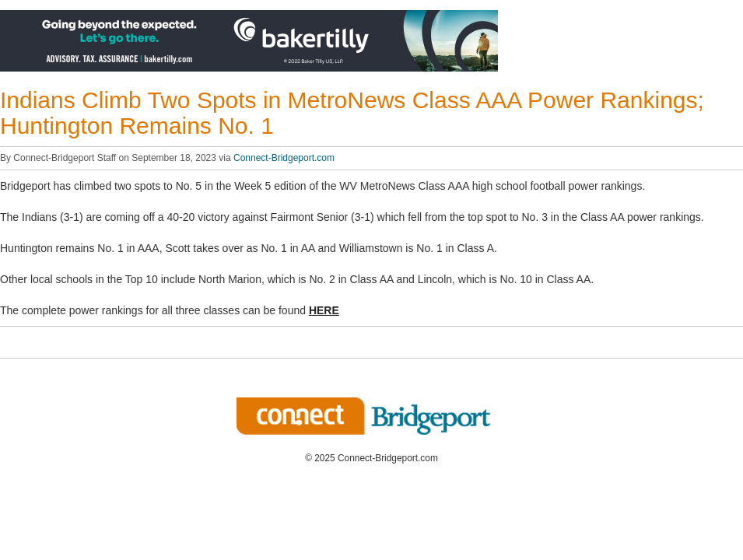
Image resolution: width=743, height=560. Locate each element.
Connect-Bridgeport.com (284, 158)
